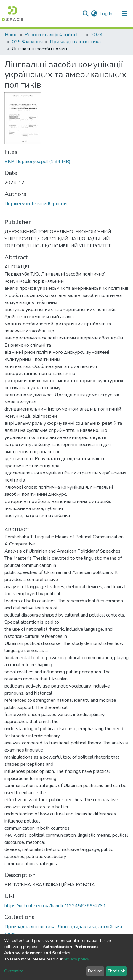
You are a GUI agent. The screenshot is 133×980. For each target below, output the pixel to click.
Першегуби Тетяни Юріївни (36, 204)
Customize (14, 971)
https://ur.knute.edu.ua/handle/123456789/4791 (55, 906)
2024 (97, 35)
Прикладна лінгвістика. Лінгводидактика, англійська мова (79, 42)
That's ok (116, 971)
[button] (94, 14)
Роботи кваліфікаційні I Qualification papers (54, 35)
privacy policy (76, 959)
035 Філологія (27, 42)
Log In (106, 14)
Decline (95, 971)
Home (11, 35)
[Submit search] (85, 14)
